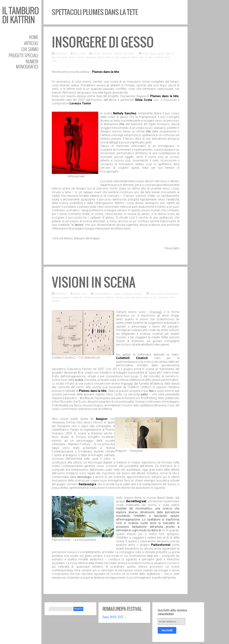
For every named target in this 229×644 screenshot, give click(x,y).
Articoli (31, 43)
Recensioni (129, 53)
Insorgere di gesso (103, 42)
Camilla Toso (80, 293)
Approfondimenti (103, 293)
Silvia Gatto (79, 53)
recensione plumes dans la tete (102, 57)
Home (34, 37)
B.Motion (107, 53)
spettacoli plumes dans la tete (136, 57)
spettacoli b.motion (82, 297)
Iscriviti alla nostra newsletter (172, 612)
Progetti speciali (24, 55)
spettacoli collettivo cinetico (108, 297)
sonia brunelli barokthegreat (164, 293)
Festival (118, 53)
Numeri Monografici (27, 64)
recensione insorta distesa (71, 57)
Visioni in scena (94, 282)
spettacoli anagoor (61, 297)
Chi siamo (30, 49)
